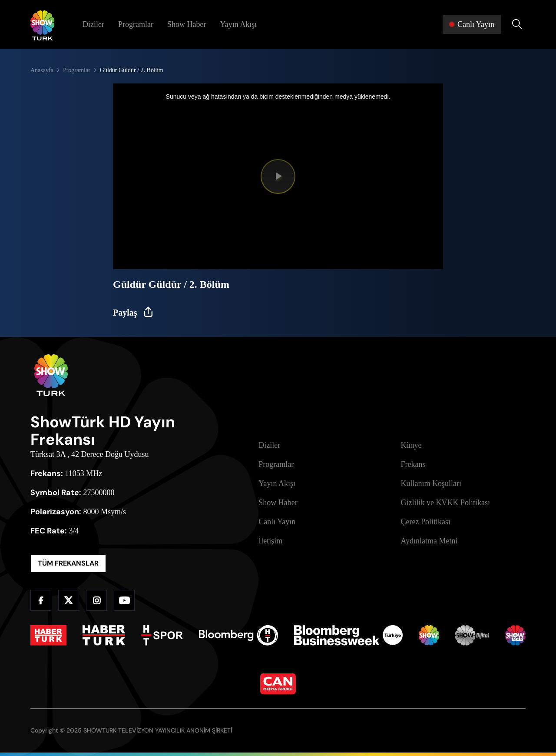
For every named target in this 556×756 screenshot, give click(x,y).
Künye (411, 445)
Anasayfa (42, 70)
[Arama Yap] (517, 24)
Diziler (93, 24)
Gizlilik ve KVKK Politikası (446, 503)
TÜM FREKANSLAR (68, 563)
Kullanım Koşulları (431, 483)
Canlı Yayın (277, 522)
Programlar (136, 24)
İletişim (270, 541)
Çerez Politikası (426, 522)
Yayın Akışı (238, 24)
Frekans (413, 464)
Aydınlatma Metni (429, 541)
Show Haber (187, 24)
